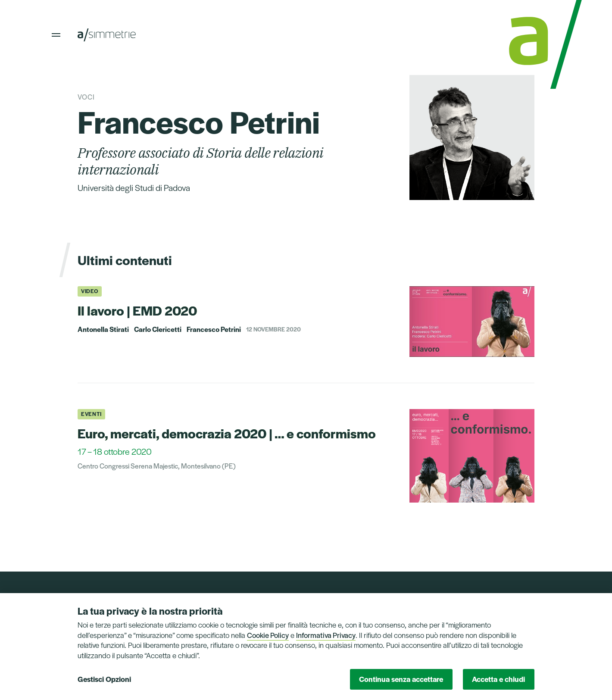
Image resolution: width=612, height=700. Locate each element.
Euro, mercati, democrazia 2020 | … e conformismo (227, 433)
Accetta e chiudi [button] (498, 679)
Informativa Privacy (326, 635)
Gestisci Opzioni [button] (104, 679)
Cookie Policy (268, 635)
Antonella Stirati (103, 329)
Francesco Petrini (214, 329)
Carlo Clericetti (158, 329)
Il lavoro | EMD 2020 (137, 310)
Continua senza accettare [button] (401, 679)
